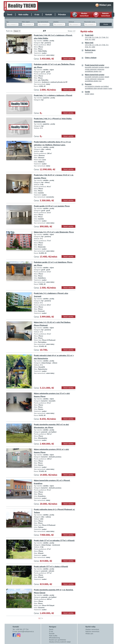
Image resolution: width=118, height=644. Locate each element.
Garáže (87, 92)
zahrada (100, 88)
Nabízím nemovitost (92, 631)
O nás (37, 15)
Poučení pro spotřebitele (58, 640)
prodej (87, 94)
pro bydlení (105, 86)
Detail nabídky (68, 59)
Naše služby (23, 15)
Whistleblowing (54, 638)
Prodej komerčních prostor (95, 65)
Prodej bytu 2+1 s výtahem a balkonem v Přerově (53, 95)
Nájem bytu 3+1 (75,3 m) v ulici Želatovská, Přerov (54, 232)
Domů (10, 15)
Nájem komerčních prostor (95, 75)
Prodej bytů (89, 35)
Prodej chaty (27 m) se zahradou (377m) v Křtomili (54, 540)
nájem (92, 94)
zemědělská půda (91, 88)
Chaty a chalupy (91, 58)
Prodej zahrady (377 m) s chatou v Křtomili (51, 566)
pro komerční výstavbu (93, 86)
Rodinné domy (90, 50)
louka (110, 88)
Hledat (106, 24)
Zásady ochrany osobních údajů (60, 642)
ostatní (105, 88)
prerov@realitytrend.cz (26, 631)
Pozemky (88, 84)
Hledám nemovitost (92, 629)
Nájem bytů (89, 43)
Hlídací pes (105, 5)
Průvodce (62, 15)
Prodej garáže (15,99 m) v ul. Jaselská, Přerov (52, 206)
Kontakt (49, 15)
